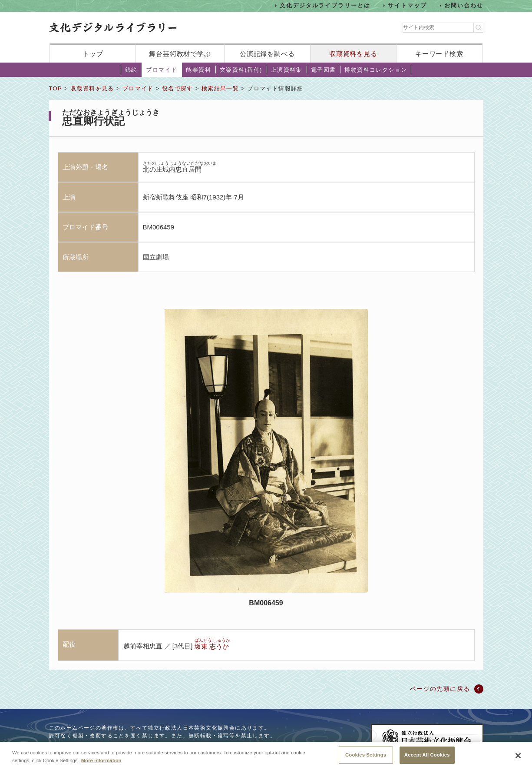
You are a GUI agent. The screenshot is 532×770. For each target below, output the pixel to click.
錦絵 (131, 70)
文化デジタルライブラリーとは (325, 5)
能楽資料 (198, 70)
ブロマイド (162, 70)
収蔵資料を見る (353, 54)
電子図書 (324, 70)
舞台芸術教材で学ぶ (180, 54)
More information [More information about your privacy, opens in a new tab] (101, 763)
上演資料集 (287, 70)
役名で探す (178, 88)
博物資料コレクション (376, 70)
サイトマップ (407, 5)
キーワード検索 (439, 54)
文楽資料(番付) (241, 70)
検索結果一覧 (220, 88)
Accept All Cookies (427, 757)
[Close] (518, 758)
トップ (93, 54)
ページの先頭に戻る (440, 689)
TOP (56, 88)
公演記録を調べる (267, 54)
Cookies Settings (366, 757)
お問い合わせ (464, 5)
